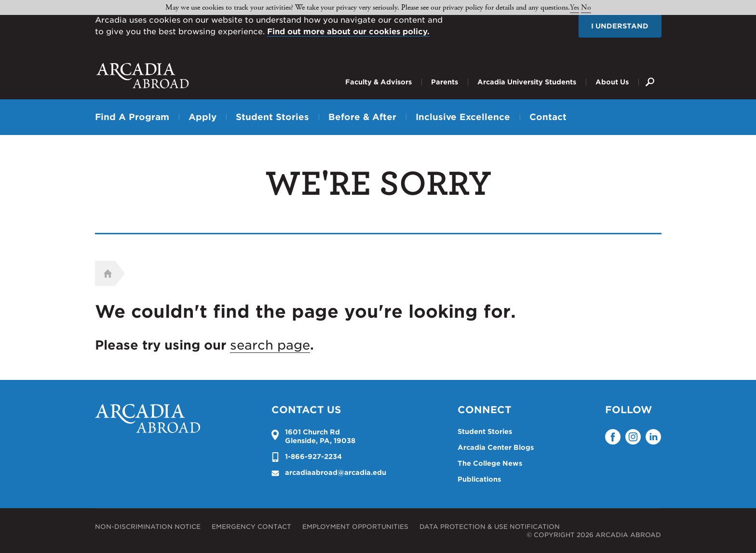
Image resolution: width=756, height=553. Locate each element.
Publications (479, 479)
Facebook (613, 437)
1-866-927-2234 (313, 457)
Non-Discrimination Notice (148, 527)
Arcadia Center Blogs (496, 447)
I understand (620, 26)
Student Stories (272, 117)
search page (270, 345)
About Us (612, 82)
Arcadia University (142, 76)
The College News (490, 463)
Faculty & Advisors (378, 82)
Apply (202, 117)
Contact (548, 117)
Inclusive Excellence (463, 117)
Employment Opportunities (355, 527)
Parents (445, 82)
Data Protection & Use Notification (490, 527)
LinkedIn (653, 437)
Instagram (633, 437)
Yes (574, 7)
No (586, 7)
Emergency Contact (251, 527)
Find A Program (132, 117)
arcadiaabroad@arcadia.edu (336, 472)
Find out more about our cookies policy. (348, 32)
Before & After (362, 117)
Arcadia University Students (527, 82)
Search (650, 75)
